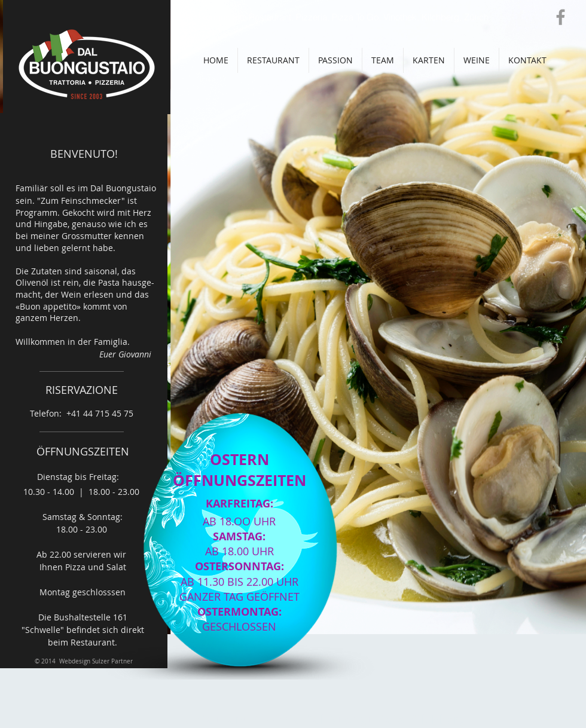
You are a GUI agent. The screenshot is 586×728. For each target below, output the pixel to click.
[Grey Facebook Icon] (561, 17)
